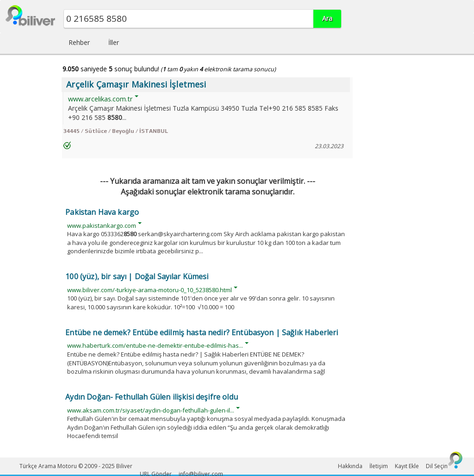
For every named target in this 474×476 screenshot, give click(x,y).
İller (114, 42)
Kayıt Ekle (407, 466)
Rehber (79, 42)
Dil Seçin (437, 466)
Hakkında (350, 466)
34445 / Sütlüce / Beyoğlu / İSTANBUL (116, 131)
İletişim (379, 466)
